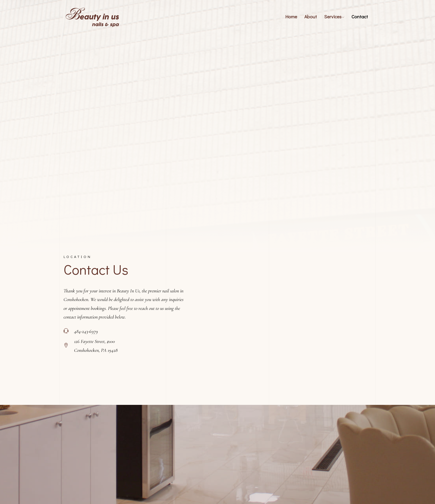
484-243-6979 (86, 331)
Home (291, 17)
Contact (360, 17)
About (311, 17)
